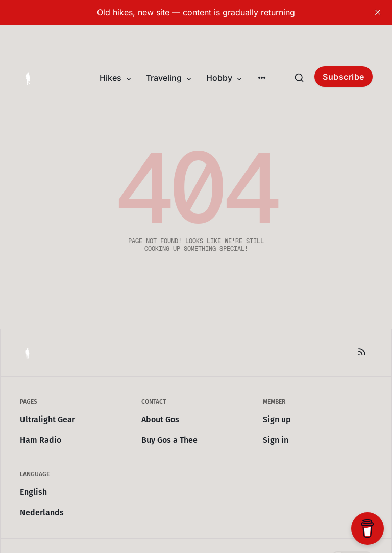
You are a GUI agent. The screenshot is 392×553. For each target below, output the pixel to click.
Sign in (276, 440)
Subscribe (344, 77)
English (33, 492)
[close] (378, 12)
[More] (262, 78)
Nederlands (42, 512)
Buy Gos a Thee (169, 440)
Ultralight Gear (47, 419)
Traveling (169, 78)
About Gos (160, 419)
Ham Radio (41, 440)
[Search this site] (299, 78)
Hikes (116, 78)
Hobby (224, 78)
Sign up (277, 419)
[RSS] (362, 352)
